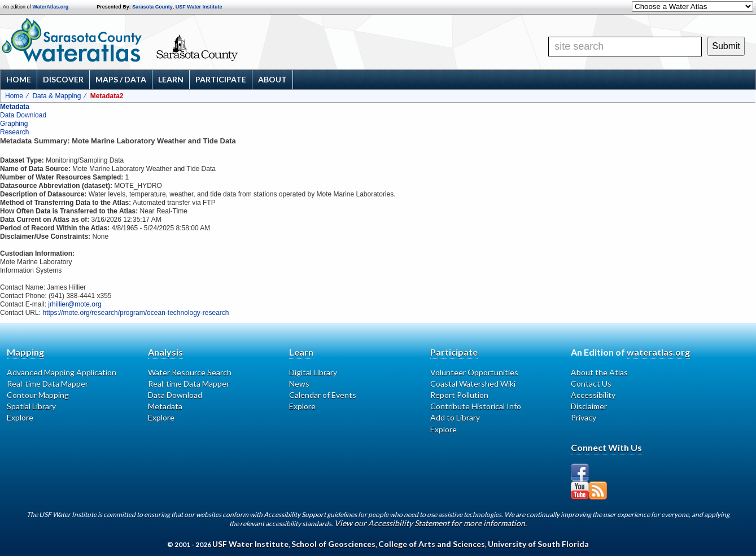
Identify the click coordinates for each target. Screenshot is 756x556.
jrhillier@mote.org (75, 304)
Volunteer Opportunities (474, 372)
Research (14, 132)
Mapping (25, 352)
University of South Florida (538, 544)
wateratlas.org (658, 352)
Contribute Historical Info (476, 406)
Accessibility (593, 395)
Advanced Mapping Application (62, 372)
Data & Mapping (56, 96)
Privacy (584, 417)
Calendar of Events (323, 395)
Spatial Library (31, 406)
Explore (20, 417)
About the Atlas (599, 372)
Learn (171, 79)
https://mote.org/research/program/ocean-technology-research (136, 313)
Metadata (15, 107)
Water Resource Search (190, 372)
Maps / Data (121, 79)
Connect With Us (606, 447)
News (299, 384)
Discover (63, 79)
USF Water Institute (199, 7)
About (272, 79)
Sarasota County (152, 7)
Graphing (14, 124)
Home (19, 79)
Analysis (165, 352)
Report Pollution (459, 395)
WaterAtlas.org (51, 7)
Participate (221, 79)
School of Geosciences (333, 544)
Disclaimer (589, 406)
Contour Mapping (38, 395)
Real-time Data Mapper (47, 384)
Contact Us (591, 384)
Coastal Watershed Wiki (473, 384)
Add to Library (455, 417)
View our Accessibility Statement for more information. (431, 523)
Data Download (23, 115)
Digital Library (313, 372)
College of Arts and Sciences (432, 544)
